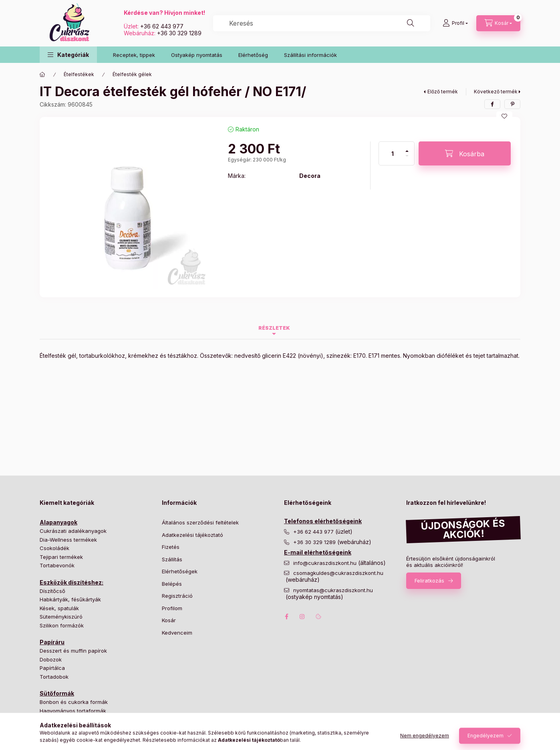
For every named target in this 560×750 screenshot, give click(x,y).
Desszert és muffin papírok (73, 651)
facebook (286, 617)
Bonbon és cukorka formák (74, 702)
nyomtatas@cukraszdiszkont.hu (333, 590)
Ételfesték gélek (132, 74)
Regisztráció (177, 596)
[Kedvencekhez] (504, 116)
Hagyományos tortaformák (73, 711)
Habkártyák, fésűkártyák (70, 599)
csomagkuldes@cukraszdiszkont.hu (338, 573)
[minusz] (407, 159)
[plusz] (407, 148)
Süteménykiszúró (61, 617)
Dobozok (51, 659)
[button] (68, 55)
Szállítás (172, 559)
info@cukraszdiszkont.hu (326, 563)
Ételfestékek (79, 74)
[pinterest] (512, 104)
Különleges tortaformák (69, 719)
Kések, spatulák (59, 608)
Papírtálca (52, 668)
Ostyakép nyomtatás (197, 55)
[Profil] (455, 23)
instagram (302, 617)
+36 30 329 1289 (179, 33)
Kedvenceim (177, 633)
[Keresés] (411, 23)
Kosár (169, 620)
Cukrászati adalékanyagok (73, 531)
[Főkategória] (42, 75)
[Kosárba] (465, 153)
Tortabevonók (57, 565)
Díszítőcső (52, 591)
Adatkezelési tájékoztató (192, 535)
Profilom (172, 608)
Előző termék (443, 92)
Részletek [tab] (274, 328)
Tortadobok (54, 677)
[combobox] (322, 23)
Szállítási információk (310, 55)
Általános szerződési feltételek (200, 522)
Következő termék (496, 92)
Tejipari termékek (61, 557)
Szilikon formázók (62, 625)
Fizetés (171, 547)
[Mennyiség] (393, 153)
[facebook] (492, 104)
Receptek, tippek (134, 55)
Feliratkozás (429, 581)
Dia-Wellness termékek (68, 540)
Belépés (172, 584)
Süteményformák (61, 728)
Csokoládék (54, 548)
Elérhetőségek (180, 571)
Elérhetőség (253, 55)
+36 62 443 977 (162, 26)
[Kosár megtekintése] (498, 23)
